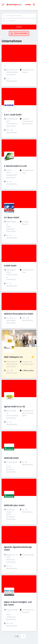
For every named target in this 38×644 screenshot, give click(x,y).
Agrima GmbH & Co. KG (15, 407)
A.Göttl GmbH (10, 266)
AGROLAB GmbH (11, 458)
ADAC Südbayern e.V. (13, 357)
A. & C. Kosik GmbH (13, 115)
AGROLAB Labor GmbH (14, 505)
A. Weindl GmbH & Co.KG (15, 166)
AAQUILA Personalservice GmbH (19, 314)
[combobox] (19, 16)
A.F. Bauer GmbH (12, 218)
